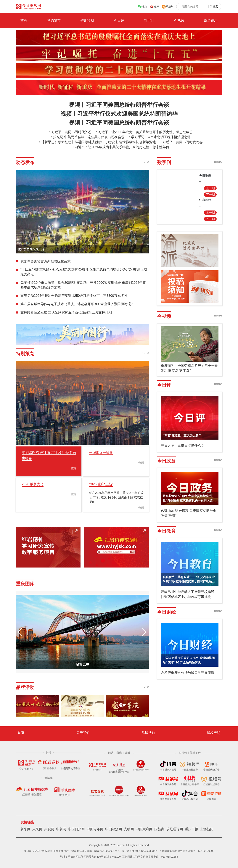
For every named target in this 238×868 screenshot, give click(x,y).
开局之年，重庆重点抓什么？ (183, 446)
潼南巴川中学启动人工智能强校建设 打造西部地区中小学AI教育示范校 (188, 594)
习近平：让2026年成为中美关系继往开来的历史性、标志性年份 (145, 132)
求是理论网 (175, 829)
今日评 (119, 20)
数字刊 (149, 20)
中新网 (61, 829)
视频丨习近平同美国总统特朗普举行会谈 (119, 105)
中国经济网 (114, 829)
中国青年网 (95, 829)
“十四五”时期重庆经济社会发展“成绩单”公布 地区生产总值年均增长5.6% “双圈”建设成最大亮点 (84, 272)
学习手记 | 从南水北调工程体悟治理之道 (161, 137)
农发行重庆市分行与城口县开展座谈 (188, 673)
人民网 (37, 829)
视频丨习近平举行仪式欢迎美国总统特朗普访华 (119, 114)
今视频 (179, 20)
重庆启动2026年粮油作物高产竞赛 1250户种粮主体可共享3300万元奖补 (74, 296)
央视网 (49, 829)
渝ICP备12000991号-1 (107, 851)
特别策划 (87, 20)
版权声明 (214, 733)
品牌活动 (148, 733)
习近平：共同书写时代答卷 (71, 132)
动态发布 (54, 20)
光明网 (129, 829)
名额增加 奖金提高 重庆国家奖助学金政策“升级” (189, 513)
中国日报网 (76, 829)
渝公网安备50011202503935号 (140, 851)
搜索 (215, 7)
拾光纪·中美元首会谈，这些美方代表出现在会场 (89, 137)
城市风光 (82, 665)
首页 (24, 20)
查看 (74, 468)
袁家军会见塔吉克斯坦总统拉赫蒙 (46, 261)
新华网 (25, 829)
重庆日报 (192, 829)
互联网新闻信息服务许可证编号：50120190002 (187, 851)
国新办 (159, 829)
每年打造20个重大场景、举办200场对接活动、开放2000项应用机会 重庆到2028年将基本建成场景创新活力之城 (83, 285)
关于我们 (83, 733)
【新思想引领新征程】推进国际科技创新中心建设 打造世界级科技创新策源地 (98, 142)
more (145, 161)
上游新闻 (207, 829)
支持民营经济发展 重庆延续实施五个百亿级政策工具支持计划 (66, 312)
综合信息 (211, 20)
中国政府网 (144, 829)
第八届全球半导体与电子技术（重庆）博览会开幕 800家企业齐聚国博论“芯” (77, 304)
